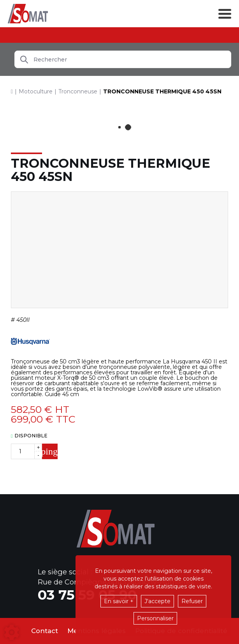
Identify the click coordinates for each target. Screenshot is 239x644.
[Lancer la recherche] (24, 59)
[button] (162, 91)
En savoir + (119, 601)
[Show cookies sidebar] (12, 632)
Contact (45, 631)
